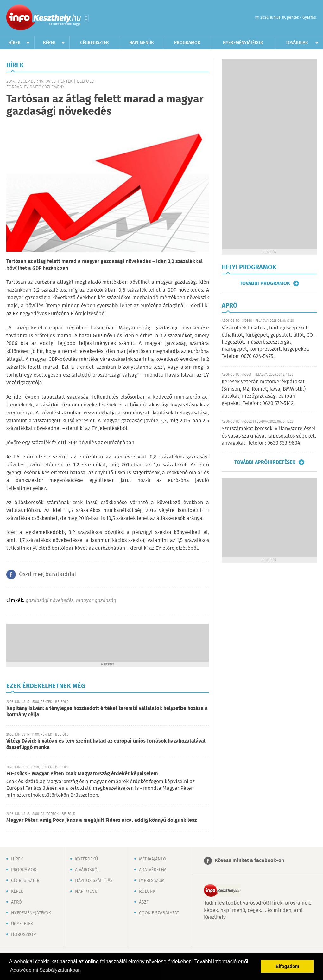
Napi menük (142, 43)
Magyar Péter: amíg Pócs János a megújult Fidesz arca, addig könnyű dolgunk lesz (101, 820)
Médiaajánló (153, 859)
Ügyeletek (22, 924)
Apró (16, 902)
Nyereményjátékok (243, 43)
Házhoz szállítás (94, 881)
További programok (265, 283)
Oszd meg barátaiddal (47, 574)
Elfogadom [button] (288, 966)
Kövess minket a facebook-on (249, 861)
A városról (87, 870)
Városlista (86, 18)
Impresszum (152, 881)
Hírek (15, 43)
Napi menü (86, 892)
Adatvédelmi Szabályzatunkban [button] (45, 970)
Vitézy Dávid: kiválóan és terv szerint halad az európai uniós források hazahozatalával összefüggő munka (106, 744)
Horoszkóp (23, 935)
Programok (187, 43)
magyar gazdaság (96, 601)
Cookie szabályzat (159, 913)
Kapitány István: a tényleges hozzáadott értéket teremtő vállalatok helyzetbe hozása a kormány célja (107, 712)
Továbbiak (297, 43)
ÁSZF (144, 902)
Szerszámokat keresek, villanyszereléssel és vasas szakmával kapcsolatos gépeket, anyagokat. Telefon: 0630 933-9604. (269, 436)
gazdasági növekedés (50, 601)
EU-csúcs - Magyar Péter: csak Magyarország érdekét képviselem (82, 774)
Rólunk (147, 892)
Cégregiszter (95, 43)
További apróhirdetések (265, 462)
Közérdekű (86, 859)
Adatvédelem (153, 870)
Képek (49, 43)
